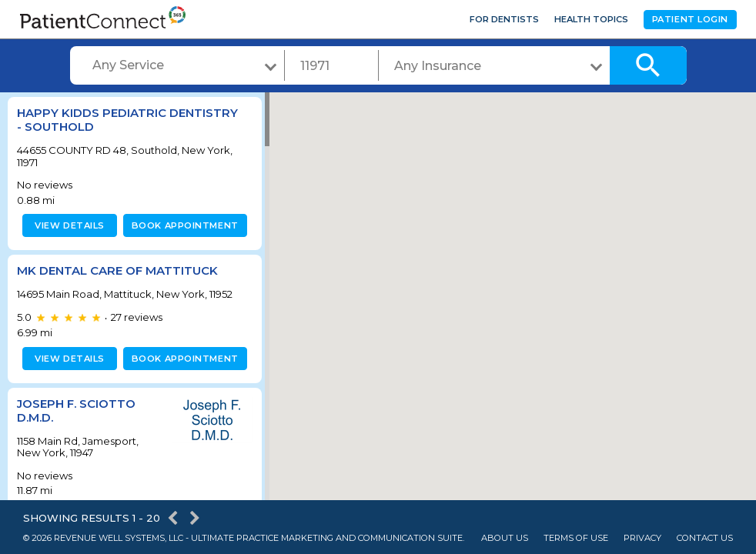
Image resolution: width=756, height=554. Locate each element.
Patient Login (690, 19)
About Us (505, 538)
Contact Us (705, 538)
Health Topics (591, 19)
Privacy (642, 538)
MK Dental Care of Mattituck (117, 270)
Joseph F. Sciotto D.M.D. (76, 410)
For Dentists (504, 19)
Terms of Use (576, 538)
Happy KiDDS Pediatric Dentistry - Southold (127, 120)
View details (67, 225)
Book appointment (182, 225)
